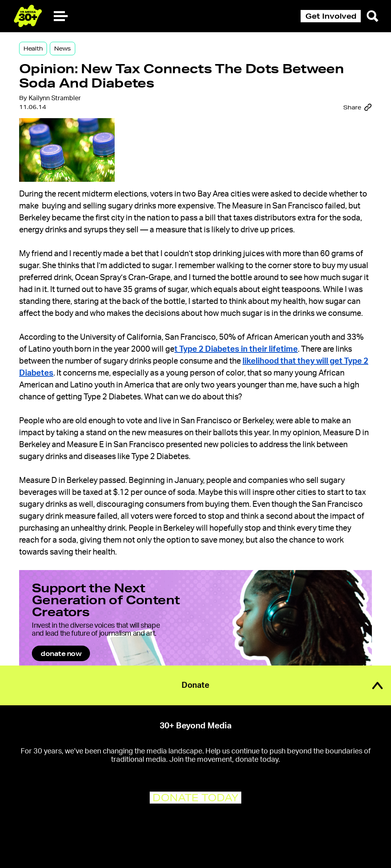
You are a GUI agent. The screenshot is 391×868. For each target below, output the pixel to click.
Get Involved (331, 16)
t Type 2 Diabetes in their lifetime (236, 349)
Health (33, 49)
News (63, 49)
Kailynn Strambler (55, 98)
